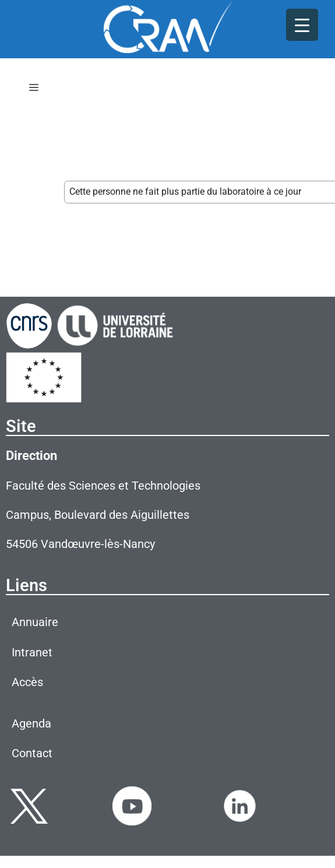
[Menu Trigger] (302, 25)
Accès (27, 682)
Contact (32, 753)
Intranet (32, 652)
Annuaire (35, 622)
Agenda (31, 723)
